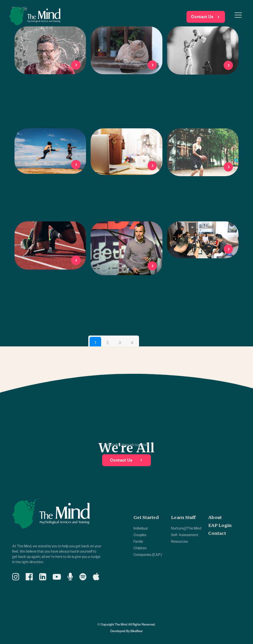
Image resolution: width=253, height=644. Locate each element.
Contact (217, 533)
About (215, 517)
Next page (162, 342)
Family (138, 541)
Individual (141, 528)
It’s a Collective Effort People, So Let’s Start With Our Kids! (199, 94)
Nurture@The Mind (186, 528)
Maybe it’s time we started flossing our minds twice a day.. (122, 294)
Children (140, 548)
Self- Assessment (185, 535)
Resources (179, 541)
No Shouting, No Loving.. (45, 185)
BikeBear (137, 631)
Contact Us (202, 17)
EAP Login (220, 525)
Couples (140, 535)
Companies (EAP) (148, 555)
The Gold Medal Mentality (45, 280)
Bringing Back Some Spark (198, 269)
